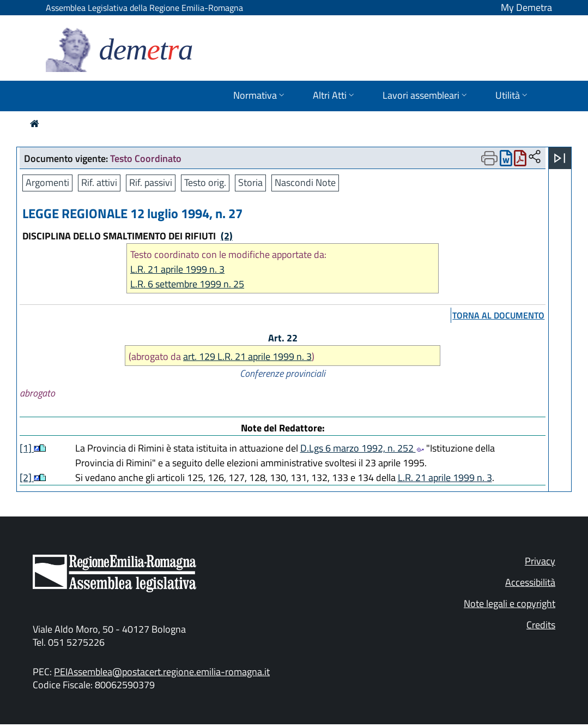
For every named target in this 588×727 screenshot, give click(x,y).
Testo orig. (205, 182)
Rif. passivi (151, 182)
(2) (227, 236)
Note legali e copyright (510, 603)
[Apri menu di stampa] (489, 158)
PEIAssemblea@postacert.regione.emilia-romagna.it (162, 672)
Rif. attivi (99, 182)
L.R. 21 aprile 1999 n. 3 (177, 269)
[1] (27, 448)
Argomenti (47, 182)
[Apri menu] (560, 158)
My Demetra (526, 7)
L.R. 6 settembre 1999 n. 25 (187, 284)
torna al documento (498, 315)
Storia (250, 182)
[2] (27, 477)
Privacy (540, 561)
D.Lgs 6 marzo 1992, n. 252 (362, 448)
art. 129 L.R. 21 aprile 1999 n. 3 (247, 356)
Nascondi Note (305, 182)
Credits (541, 625)
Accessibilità (530, 582)
